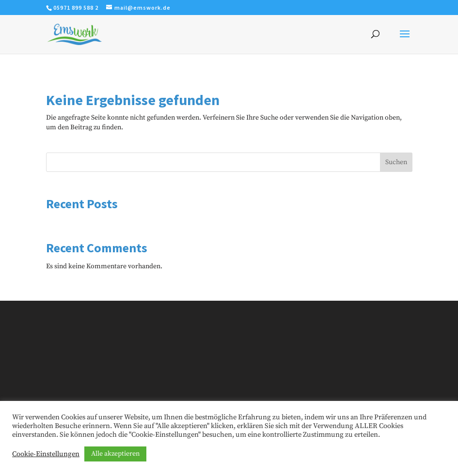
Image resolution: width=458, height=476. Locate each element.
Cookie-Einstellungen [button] (46, 454)
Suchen (396, 162)
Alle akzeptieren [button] (115, 454)
